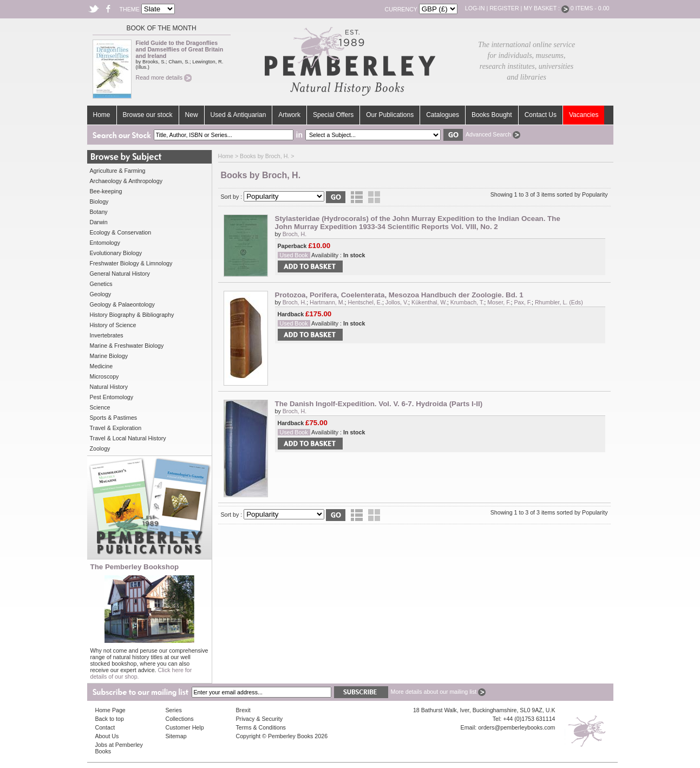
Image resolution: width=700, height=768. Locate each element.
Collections (180, 719)
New (192, 115)
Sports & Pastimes (114, 418)
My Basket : (546, 8)
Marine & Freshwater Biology (127, 346)
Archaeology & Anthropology (126, 181)
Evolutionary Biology (116, 253)
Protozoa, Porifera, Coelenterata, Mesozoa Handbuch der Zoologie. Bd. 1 (399, 295)
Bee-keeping (106, 191)
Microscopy (104, 376)
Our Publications (390, 115)
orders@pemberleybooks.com (516, 727)
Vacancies (584, 115)
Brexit (243, 710)
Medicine (102, 366)
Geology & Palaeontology (122, 304)
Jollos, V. (397, 302)
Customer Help (185, 727)
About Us (107, 736)
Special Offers (333, 115)
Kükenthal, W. (429, 302)
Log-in (475, 8)
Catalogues (443, 115)
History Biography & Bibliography (132, 315)
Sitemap (176, 736)
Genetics (101, 284)
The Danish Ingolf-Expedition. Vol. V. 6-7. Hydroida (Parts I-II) (379, 404)
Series (174, 710)
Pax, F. (523, 302)
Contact (105, 727)
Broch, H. (295, 234)
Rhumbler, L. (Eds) (559, 302)
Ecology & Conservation (121, 232)
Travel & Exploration (116, 428)
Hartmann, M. (327, 302)
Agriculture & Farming (118, 171)
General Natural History (120, 274)
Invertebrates (107, 335)
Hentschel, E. (365, 302)
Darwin (99, 222)
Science (100, 407)
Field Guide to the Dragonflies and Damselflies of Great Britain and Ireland (180, 49)
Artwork (289, 115)
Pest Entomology (112, 397)
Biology (99, 201)
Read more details (164, 77)
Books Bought (492, 115)
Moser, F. (499, 302)
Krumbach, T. (467, 302)
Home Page (110, 710)
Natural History (109, 387)
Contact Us (541, 115)
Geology (101, 294)
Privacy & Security (259, 719)
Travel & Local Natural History (128, 438)
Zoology (100, 448)
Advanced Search (493, 134)
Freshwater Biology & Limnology (131, 263)
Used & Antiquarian (238, 115)
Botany (99, 212)
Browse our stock (148, 115)
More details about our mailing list (439, 692)
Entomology (105, 243)
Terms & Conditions (261, 727)
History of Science (113, 325)
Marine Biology (109, 356)
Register (504, 8)
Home (102, 115)
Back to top (110, 719)
